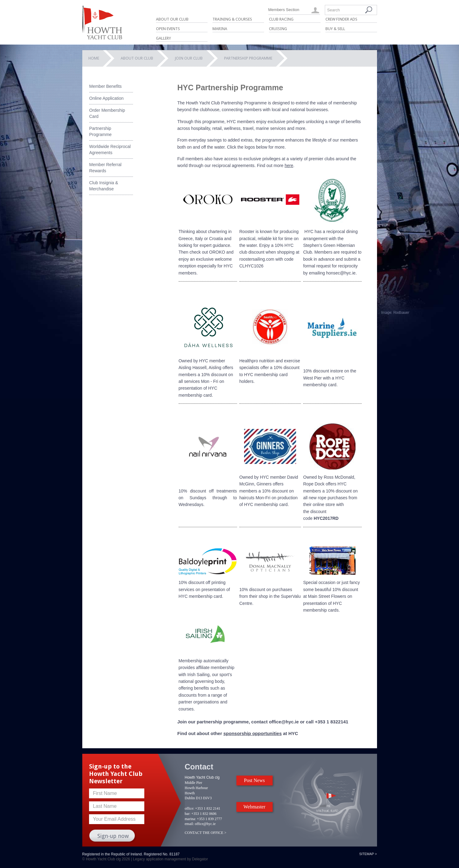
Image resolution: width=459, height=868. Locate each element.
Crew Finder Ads (341, 19)
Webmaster (255, 807)
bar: (188, 814)
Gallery (163, 38)
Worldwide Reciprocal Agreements (110, 150)
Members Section (284, 10)
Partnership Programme (101, 131)
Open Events (168, 29)
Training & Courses (232, 19)
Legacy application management (159, 859)
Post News (254, 780)
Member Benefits (106, 86)
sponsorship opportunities (252, 733)
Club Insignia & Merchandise (104, 186)
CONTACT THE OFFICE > (206, 833)
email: (189, 824)
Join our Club (189, 58)
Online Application (107, 98)
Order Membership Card (107, 113)
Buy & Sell (335, 29)
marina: (191, 819)
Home (94, 58)
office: (190, 808)
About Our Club (172, 19)
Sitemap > (368, 854)
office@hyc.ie (205, 824)
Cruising (278, 29)
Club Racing (281, 19)
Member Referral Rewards (105, 168)
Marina (220, 29)
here (289, 165)
